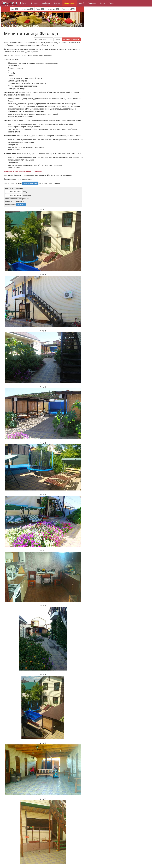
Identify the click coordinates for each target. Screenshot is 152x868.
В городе (35, 3)
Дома (40, 9)
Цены (102, 3)
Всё (15, 9)
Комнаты (53, 9)
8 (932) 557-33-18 (14, 196)
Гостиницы (68, 9)
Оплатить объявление (71, 39)
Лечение (57, 3)
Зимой (81, 3)
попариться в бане (30, 183)
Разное (112, 3)
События (46, 3)
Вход (24, 3)
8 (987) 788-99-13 (14, 192)
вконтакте (21, 205)
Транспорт (92, 3)
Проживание (70, 3)
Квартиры (27, 9)
